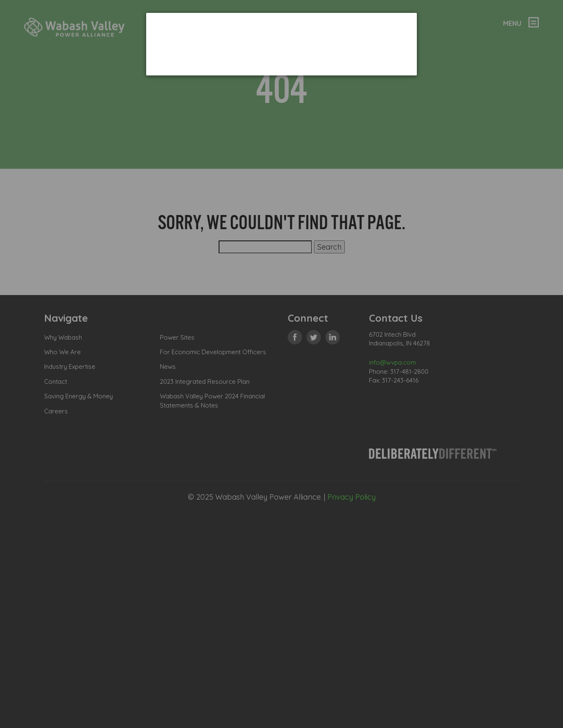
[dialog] (281, 44)
